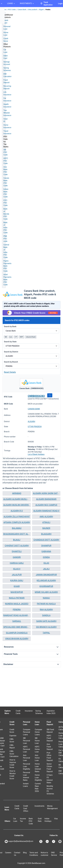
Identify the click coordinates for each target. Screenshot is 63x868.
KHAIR (17, 586)
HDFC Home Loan (37, 749)
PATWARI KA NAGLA (46, 604)
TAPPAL (46, 633)
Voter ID (6, 120)
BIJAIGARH (46, 534)
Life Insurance (7, 93)
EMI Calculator (7, 75)
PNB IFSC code (5, 239)
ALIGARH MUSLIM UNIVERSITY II (17, 505)
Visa (56, 819)
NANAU (46, 598)
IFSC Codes (12, 10)
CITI (16, 337)
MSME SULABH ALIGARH (46, 592)
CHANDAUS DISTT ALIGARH (46, 540)
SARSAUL (17, 621)
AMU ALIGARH (46, 517)
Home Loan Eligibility (38, 778)
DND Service (54, 854)
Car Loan (5, 51)
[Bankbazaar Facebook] (54, 841)
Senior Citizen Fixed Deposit (50, 768)
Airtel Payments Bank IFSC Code (7, 280)
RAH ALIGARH (46, 610)
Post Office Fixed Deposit (50, 757)
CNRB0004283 (36, 396)
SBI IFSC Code (5, 152)
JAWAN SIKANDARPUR (46, 575)
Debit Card (5, 57)
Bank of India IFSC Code (5, 228)
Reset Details (10, 372)
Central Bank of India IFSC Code (6, 251)
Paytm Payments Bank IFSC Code (7, 266)
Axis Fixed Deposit (50, 747)
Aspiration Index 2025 (51, 712)
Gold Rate (40, 820)
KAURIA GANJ (17, 580)
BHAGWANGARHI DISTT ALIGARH (17, 534)
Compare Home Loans (38, 732)
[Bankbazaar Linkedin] (47, 841)
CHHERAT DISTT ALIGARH (17, 546)
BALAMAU (17, 528)
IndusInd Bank (31, 337)
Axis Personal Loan (27, 758)
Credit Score (12, 731)
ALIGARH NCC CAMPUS (46, 505)
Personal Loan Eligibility (27, 766)
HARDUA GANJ (17, 563)
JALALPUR (17, 575)
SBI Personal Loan (27, 741)
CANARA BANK (34, 409)
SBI (6, 337)
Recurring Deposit (7, 87)
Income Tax (23, 820)
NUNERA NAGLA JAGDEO (17, 604)
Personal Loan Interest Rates (27, 776)
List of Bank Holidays (36, 454)
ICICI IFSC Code (5, 203)
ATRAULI (46, 522)
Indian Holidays (48, 820)
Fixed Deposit (6, 81)
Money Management (52, 807)
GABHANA (46, 551)
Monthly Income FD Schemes (50, 790)
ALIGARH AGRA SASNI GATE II (46, 493)
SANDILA (46, 615)
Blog (25, 853)
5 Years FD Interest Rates (50, 779)
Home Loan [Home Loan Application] (6, 34)
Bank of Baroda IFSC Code (6, 214)
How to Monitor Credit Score (13, 775)
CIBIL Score (12, 740)
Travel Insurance (7, 132)
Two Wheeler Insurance (7, 113)
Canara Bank (22, 10)
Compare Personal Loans (27, 732)
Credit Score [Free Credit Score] (6, 40)
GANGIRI (17, 557)
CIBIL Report (12, 746)
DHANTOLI (17, 551)
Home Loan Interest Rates (38, 768)
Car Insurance (7, 99)
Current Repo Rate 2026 (38, 787)
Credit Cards (18, 712)
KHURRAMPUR (46, 586)
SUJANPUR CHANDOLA (17, 633)
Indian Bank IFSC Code (6, 193)
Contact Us (17, 854)
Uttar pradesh (33, 10)
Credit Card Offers (26, 808)
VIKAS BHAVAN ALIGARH (17, 639)
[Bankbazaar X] (41, 841)
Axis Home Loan (37, 758)
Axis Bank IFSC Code (5, 171)
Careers (8, 853)
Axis (11, 337)
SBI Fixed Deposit (50, 731)
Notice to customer (44, 854)
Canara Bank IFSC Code (6, 182)
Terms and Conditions (34, 854)
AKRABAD (17, 493)
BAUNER (46, 528)
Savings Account (7, 63)
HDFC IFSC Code (6, 161)
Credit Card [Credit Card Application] (6, 22)
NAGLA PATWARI (17, 598)
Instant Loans (26, 785)
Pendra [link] (48, 10)
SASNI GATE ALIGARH (46, 621)
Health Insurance (7, 105)
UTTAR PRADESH (35, 427)
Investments (40, 806)
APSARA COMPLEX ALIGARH (17, 522)
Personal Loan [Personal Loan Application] (7, 28)
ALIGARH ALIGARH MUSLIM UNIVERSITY (17, 499)
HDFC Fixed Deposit (50, 738)
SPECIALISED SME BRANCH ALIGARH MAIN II (17, 627)
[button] (50, 395)
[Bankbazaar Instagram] (60, 841)
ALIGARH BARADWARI (46, 499)
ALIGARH (31, 421)
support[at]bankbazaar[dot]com (19, 841)
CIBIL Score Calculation (14, 754)
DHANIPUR (46, 546)
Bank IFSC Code (31, 821)
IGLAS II (17, 569)
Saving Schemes (7, 69)
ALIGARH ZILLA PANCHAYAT (17, 517)
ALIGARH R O (17, 511)
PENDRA (17, 610)
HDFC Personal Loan (27, 749)
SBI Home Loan (37, 741)
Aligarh (41, 10)
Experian (13, 736)
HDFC (22, 337)
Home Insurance (7, 126)
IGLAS (46, 563)
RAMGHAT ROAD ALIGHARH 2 (17, 615)
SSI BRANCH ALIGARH (46, 627)
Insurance (29, 711)
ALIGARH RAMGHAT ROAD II (46, 511)
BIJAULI (17, 540)
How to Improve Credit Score (13, 764)
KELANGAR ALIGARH (46, 580)
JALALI (46, 569)
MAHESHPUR (17, 592)
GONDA (46, 557)
